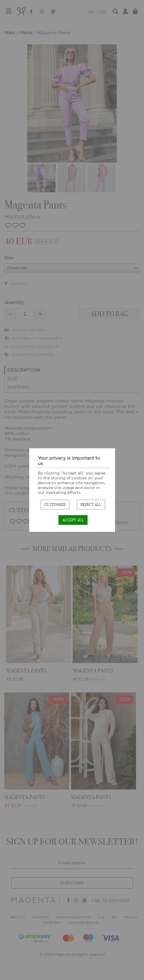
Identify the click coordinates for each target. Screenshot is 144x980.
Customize (55, 504)
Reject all (91, 504)
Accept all (73, 520)
